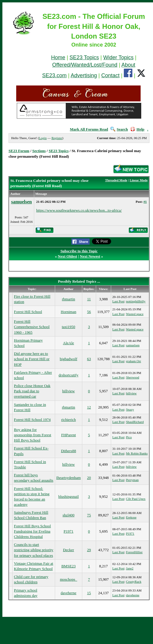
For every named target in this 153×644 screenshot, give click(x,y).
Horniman (69, 312)
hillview (69, 391)
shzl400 (68, 515)
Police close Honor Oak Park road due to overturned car (32, 391)
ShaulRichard (135, 422)
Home (58, 57)
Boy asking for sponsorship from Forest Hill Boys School (32, 435)
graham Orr (134, 361)
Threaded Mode (116, 180)
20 (89, 478)
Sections (39, 151)
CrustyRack (134, 582)
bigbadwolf (69, 359)
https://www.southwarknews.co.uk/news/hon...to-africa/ (79, 210)
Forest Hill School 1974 (32, 420)
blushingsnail (69, 496)
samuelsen (22, 202)
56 (89, 312)
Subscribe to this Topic (79, 251)
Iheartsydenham (69, 478)
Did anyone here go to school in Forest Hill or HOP (32, 359)
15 (89, 593)
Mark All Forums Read (89, 129)
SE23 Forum (19, 151)
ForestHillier (134, 552)
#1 (145, 202)
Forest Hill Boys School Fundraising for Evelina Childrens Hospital (32, 531)
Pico (129, 437)
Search (119, 129)
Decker (69, 550)
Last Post (118, 301)
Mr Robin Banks (137, 453)
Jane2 (130, 568)
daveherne (69, 593)
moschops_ (69, 579)
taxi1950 (69, 327)
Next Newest (90, 256)
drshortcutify (69, 375)
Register (57, 138)
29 (89, 550)
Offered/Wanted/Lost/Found (85, 65)
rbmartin (69, 299)
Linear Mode (139, 180)
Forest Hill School (28, 312)
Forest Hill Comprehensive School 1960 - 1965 (32, 327)
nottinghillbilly (136, 301)
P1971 (69, 531)
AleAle (69, 343)
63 (89, 359)
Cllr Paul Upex (136, 499)
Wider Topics (118, 57)
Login (43, 138)
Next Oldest (67, 256)
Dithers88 (69, 451)
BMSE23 (68, 566)
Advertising (84, 75)
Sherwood (133, 377)
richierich (68, 420)
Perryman (133, 480)
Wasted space (135, 314)
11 (89, 299)
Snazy (130, 409)
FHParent (68, 435)
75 (89, 515)
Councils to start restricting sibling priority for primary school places (34, 550)
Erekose (131, 517)
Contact (110, 75)
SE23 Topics (84, 57)
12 (89, 407)
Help (137, 129)
